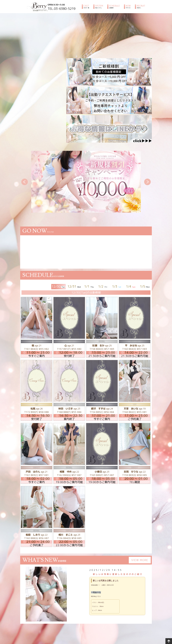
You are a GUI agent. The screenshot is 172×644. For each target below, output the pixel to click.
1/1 (89, 286)
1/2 (103, 286)
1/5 (145, 286)
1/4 (131, 286)
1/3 (117, 286)
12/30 (58, 286)
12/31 (74, 286)
